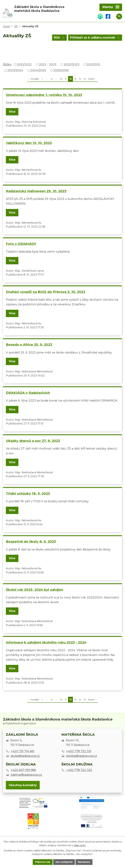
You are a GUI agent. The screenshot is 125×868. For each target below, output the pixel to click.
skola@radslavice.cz (25, 756)
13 (75, 79)
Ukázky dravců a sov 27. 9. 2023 (33, 441)
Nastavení (84, 862)
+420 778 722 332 (79, 770)
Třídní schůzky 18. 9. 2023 (28, 493)
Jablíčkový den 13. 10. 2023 (29, 143)
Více (12, 112)
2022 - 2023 (48, 64)
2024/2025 (38, 70)
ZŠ (16, 26)
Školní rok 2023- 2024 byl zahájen (35, 590)
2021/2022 (24, 64)
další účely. (80, 845)
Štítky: (7, 64)
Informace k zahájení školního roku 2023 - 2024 (46, 642)
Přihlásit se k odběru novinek (95, 38)
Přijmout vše (43, 862)
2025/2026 (61, 70)
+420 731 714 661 (22, 751)
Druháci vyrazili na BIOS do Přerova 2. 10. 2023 (45, 292)
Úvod (6, 26)
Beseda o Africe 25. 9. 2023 (29, 345)
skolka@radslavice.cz (82, 756)
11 (66, 79)
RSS (59, 38)
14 (80, 79)
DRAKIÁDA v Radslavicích (28, 393)
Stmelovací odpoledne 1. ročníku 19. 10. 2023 (44, 95)
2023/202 (93, 64)
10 (61, 79)
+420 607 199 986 (23, 770)
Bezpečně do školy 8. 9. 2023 (31, 542)
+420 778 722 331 (79, 751)
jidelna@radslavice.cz (26, 775)
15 (85, 79)
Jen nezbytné (64, 862)
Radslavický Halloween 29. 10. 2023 (36, 191)
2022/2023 (71, 64)
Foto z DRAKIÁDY (21, 244)
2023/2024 (15, 70)
